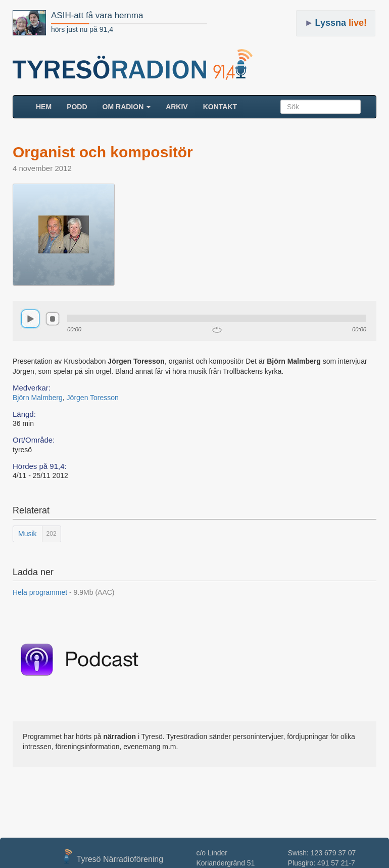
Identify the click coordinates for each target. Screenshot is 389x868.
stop (53, 319)
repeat (217, 330)
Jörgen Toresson (93, 398)
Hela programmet (64, 592)
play (30, 319)
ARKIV (177, 107)
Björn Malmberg (38, 398)
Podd (77, 107)
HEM (47, 106)
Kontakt (220, 107)
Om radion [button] (127, 107)
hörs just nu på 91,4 (82, 29)
